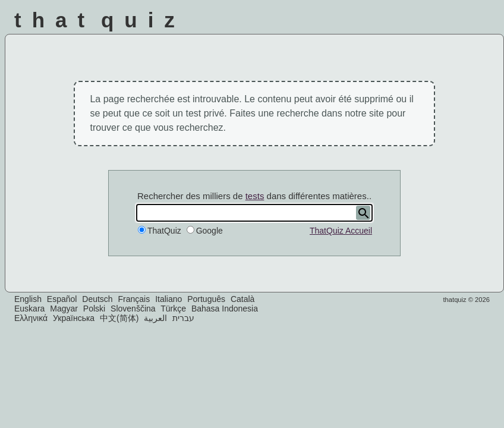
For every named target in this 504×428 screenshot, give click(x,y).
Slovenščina (133, 309)
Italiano (168, 299)
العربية (155, 318)
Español (62, 299)
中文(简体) (119, 318)
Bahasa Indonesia (225, 309)
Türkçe (173, 309)
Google (210, 231)
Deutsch (97, 299)
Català (242, 299)
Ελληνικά (31, 318)
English (28, 299)
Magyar (64, 309)
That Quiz (100, 20)
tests (255, 196)
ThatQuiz (164, 231)
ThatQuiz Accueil (341, 231)
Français (134, 299)
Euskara (29, 309)
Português (206, 299)
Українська (74, 318)
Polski (94, 309)
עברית (183, 318)
